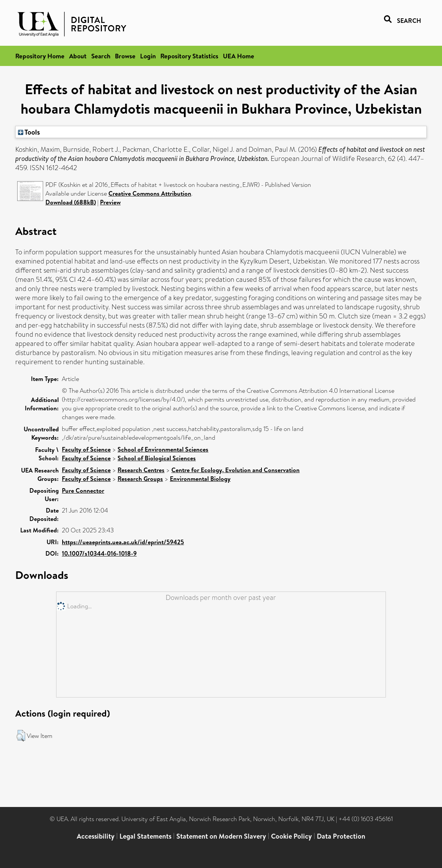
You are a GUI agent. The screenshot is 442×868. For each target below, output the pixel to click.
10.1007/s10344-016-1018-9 (99, 553)
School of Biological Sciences (157, 458)
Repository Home (40, 56)
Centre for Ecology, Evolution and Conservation (236, 470)
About (78, 56)
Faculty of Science (86, 449)
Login (148, 56)
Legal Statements (145, 836)
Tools (29, 132)
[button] (21, 736)
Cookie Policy (291, 836)
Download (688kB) (71, 202)
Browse (125, 56)
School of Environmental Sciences (163, 449)
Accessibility (96, 836)
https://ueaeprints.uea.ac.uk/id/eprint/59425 (123, 542)
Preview (110, 202)
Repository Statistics (189, 56)
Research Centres (141, 470)
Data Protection (341, 836)
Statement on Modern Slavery (221, 836)
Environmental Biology (200, 479)
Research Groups (140, 479)
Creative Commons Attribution (150, 193)
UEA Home (239, 56)
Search (101, 56)
